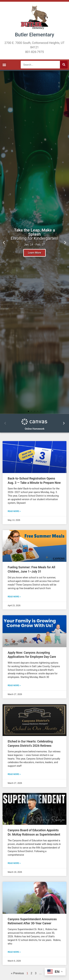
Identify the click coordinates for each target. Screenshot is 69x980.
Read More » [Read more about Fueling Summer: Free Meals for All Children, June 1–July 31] (14, 597)
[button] (4, 65)
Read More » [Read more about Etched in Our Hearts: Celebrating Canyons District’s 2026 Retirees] (14, 774)
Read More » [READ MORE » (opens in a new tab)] (14, 511)
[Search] (64, 65)
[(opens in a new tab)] (34, 457)
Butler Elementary (34, 35)
